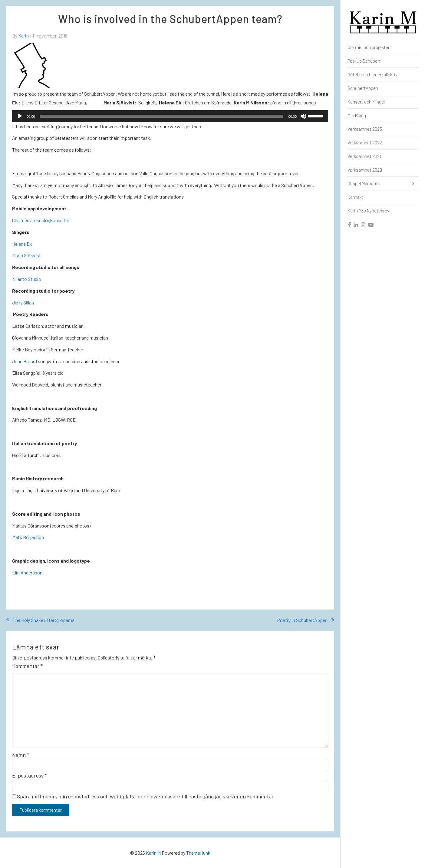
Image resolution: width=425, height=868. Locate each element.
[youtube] (371, 225)
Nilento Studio (27, 279)
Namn (21, 755)
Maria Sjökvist (26, 255)
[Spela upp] (20, 116)
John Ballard (25, 361)
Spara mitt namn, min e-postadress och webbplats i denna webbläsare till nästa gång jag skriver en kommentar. (146, 796)
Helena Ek (22, 244)
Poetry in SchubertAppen (302, 620)
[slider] (162, 116)
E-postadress (30, 775)
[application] (170, 116)
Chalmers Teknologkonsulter (41, 220)
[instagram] (363, 225)
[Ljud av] (303, 116)
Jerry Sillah (23, 302)
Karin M (153, 853)
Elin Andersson (27, 572)
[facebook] (350, 225)
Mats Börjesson (28, 537)
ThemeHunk (198, 853)
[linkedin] (356, 225)
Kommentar (27, 666)
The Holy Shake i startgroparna (44, 620)
